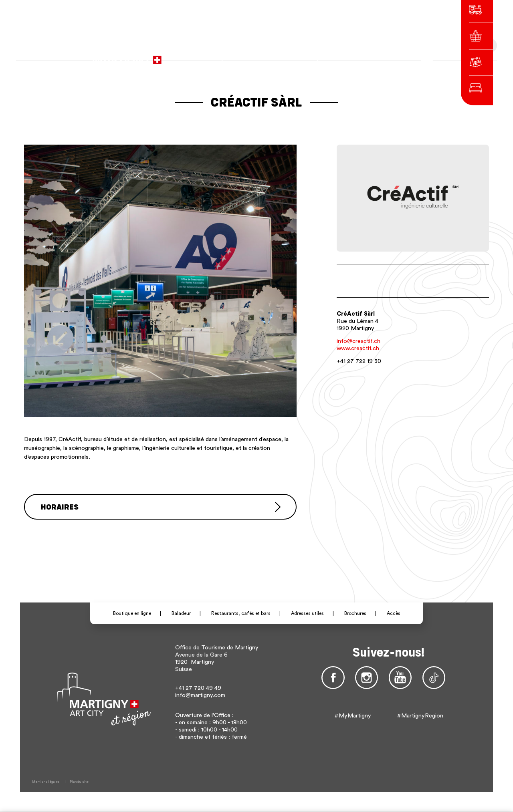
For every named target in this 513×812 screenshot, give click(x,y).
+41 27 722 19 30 (359, 361)
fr (341, 56)
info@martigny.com (200, 695)
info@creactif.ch (358, 341)
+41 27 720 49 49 (198, 688)
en (363, 56)
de (351, 56)
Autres (380, 56)
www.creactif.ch (358, 348)
